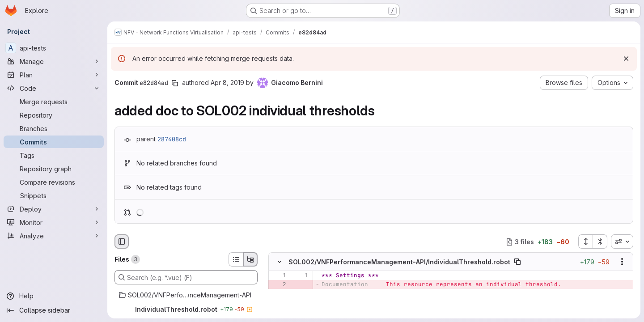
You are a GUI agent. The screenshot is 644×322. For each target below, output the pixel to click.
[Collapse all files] (600, 241)
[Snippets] (54, 195)
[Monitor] (54, 222)
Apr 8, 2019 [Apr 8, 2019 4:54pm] (227, 83)
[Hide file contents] (280, 262)
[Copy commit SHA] (175, 83)
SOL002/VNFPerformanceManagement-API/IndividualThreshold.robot (399, 262)
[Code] (54, 88)
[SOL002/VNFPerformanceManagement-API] (186, 295)
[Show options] (622, 262)
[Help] (54, 296)
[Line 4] (279, 303)
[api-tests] (54, 48)
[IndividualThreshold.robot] (186, 309)
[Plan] (54, 75)
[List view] (236, 259)
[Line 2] (301, 294)
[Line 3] (279, 294)
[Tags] (54, 155)
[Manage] (54, 61)
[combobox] (622, 241)
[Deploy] (54, 209)
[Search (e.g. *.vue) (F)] (186, 277)
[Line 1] (279, 276)
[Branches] (54, 128)
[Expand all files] (585, 241)
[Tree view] (250, 259)
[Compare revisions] (54, 182)
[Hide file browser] (122, 241)
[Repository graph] (54, 169)
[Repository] (54, 115)
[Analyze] (54, 236)
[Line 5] (279, 312)
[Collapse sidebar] (54, 310)
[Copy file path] (517, 262)
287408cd (172, 139)
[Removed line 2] (279, 285)
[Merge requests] (54, 102)
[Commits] (54, 142)
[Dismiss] (626, 59)
